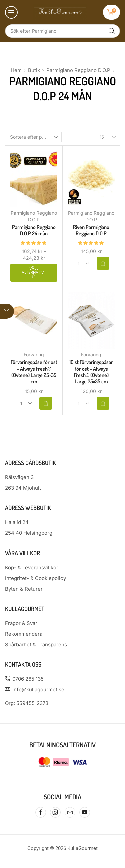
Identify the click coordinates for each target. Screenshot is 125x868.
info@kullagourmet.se (38, 690)
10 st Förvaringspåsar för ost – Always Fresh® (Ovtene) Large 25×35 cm (91, 372)
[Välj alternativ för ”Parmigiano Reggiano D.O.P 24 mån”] (34, 273)
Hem (16, 70)
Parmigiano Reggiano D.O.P (78, 70)
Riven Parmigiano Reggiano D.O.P (91, 230)
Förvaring (34, 354)
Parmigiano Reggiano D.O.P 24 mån (34, 230)
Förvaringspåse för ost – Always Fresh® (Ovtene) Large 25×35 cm (34, 372)
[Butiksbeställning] (33, 137)
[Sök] (112, 31)
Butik (34, 70)
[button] (11, 12)
